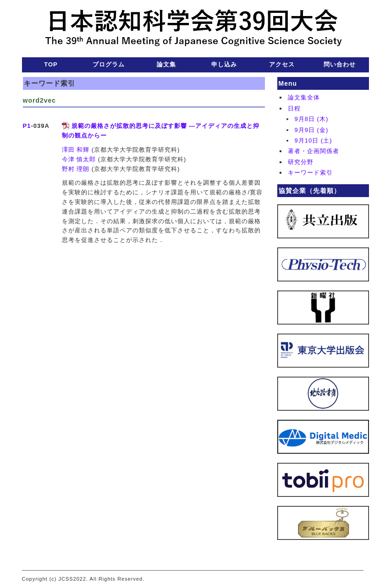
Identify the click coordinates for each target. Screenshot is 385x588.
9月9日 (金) (312, 130)
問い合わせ (340, 64)
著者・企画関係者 (313, 151)
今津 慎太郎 (79, 159)
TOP (51, 64)
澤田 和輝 (76, 150)
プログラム (109, 64)
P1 (27, 126)
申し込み (224, 64)
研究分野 (301, 162)
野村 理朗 (76, 169)
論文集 (166, 64)
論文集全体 (304, 97)
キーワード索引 (310, 173)
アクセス (282, 64)
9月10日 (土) (313, 140)
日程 (294, 108)
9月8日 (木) (312, 119)
